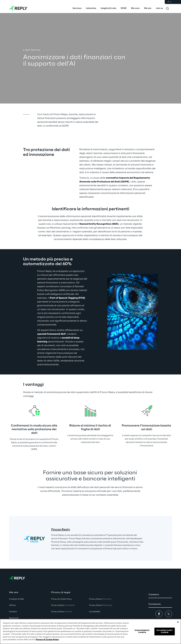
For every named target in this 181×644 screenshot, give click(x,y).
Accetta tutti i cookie (165, 631)
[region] (90, 631)
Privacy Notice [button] (63, 605)
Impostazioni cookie (142, 631)
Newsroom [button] (14, 618)
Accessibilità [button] (95, 612)
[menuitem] (77, 8)
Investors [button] (13, 612)
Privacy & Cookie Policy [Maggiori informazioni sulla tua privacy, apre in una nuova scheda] (47, 640)
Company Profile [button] (16, 599)
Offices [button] (12, 605)
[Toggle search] (167, 8)
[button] (160, 595)
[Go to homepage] (18, 8)
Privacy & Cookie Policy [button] (61, 599)
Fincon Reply (61, 530)
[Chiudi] (178, 622)
